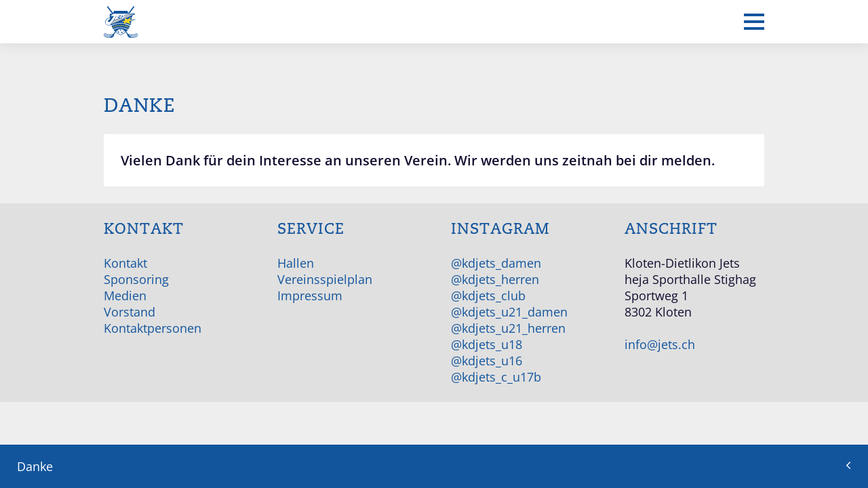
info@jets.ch (660, 344)
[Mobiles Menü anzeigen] (754, 22)
